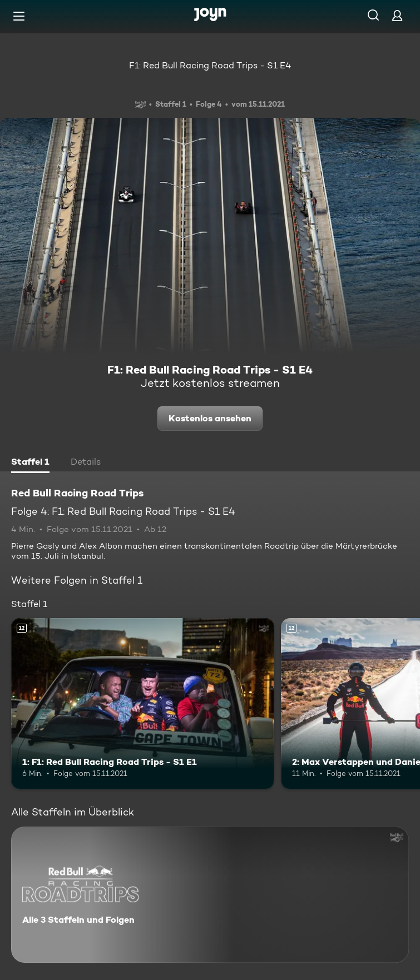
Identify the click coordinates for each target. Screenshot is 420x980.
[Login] (397, 15)
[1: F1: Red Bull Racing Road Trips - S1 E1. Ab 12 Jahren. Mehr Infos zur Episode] (143, 703)
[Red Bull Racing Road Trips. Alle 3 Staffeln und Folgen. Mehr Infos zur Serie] (210, 895)
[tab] (30, 463)
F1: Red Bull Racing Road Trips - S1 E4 (210, 65)
